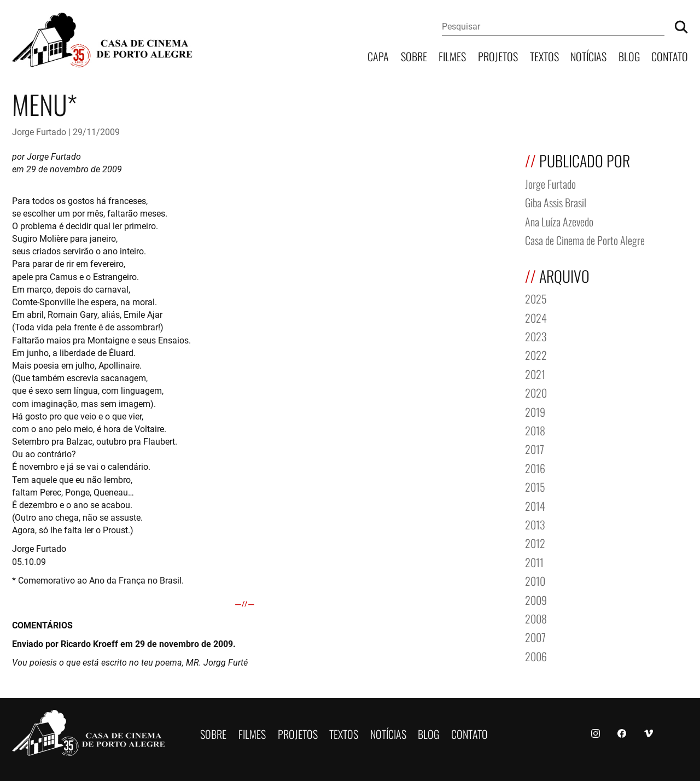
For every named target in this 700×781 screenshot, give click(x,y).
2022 (536, 354)
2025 (536, 298)
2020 (536, 392)
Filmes (452, 56)
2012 (535, 542)
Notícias (588, 56)
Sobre (414, 56)
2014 (535, 505)
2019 (535, 411)
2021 (535, 373)
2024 (536, 317)
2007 (535, 636)
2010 (535, 580)
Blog (629, 56)
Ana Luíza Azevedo (559, 221)
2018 (535, 430)
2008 (536, 618)
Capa (378, 56)
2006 (536, 655)
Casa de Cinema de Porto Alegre (585, 239)
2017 (535, 448)
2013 (535, 524)
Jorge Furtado (39, 132)
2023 (536, 336)
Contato (670, 56)
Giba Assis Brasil (556, 202)
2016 (535, 467)
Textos (544, 56)
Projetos (498, 56)
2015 (535, 486)
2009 (536, 599)
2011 (534, 561)
